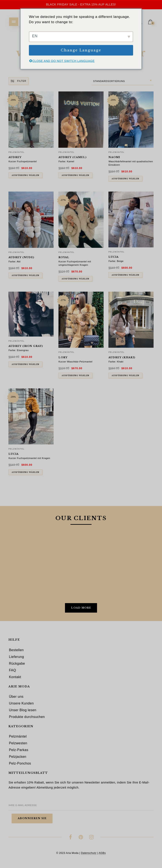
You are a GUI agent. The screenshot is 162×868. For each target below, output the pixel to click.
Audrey (15, 157)
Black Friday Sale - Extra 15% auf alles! (81, 4)
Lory (63, 357)
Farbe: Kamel (66, 161)
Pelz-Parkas (19, 750)
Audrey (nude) (21, 257)
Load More (81, 608)
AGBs (102, 853)
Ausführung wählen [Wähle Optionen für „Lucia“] (25, 472)
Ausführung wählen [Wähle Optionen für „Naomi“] (125, 179)
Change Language (81, 50)
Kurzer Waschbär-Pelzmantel (75, 362)
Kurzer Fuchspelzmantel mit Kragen (29, 458)
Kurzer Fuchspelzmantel (23, 161)
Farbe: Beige (116, 261)
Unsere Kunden (21, 703)
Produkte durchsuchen (27, 717)
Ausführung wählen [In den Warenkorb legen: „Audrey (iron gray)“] (25, 364)
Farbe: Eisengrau (18, 350)
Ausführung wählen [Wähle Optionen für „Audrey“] (25, 175)
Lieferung (16, 657)
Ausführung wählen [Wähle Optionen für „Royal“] (75, 279)
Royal (64, 257)
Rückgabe (17, 663)
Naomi (114, 157)
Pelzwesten (18, 743)
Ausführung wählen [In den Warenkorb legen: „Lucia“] (125, 275)
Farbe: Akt (14, 262)
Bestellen (16, 650)
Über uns (16, 697)
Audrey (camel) (72, 157)
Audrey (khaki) (122, 357)
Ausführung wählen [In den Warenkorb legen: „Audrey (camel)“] (75, 175)
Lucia (113, 257)
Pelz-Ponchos (20, 763)
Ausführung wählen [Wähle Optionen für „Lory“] (75, 376)
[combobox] (123, 81)
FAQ (12, 670)
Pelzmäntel (16, 152)
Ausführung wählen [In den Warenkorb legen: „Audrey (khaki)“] (125, 376)
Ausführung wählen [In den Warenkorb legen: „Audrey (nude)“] (25, 275)
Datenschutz (89, 853)
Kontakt (15, 677)
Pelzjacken (18, 757)
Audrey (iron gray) (26, 346)
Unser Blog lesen (23, 710)
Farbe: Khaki (116, 362)
